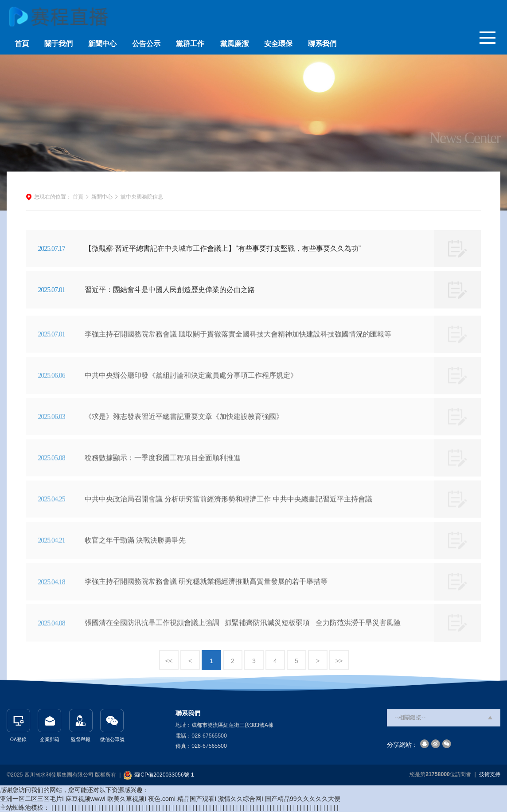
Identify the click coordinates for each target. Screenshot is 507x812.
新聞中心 (102, 44)
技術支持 (490, 774)
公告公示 (146, 44)
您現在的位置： (53, 197)
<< (169, 661)
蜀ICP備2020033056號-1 (164, 775)
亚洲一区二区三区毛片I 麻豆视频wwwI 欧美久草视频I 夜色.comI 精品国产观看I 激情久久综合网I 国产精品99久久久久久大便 (170, 799)
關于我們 (58, 44)
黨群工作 (190, 44)
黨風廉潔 (234, 44)
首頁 (22, 44)
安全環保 (278, 44)
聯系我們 (322, 44)
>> (339, 661)
